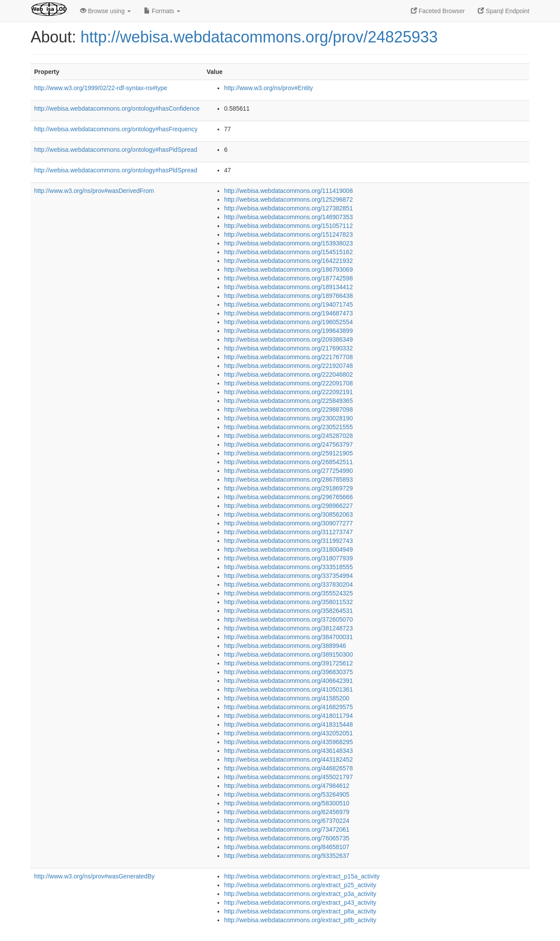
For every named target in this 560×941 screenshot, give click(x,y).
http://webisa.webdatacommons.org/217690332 (288, 348)
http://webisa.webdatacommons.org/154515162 (288, 252)
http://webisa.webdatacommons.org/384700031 (288, 637)
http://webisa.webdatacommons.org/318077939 (288, 558)
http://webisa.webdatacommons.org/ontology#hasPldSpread (116, 170)
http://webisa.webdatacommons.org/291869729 (288, 488)
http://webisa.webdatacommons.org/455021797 (288, 777)
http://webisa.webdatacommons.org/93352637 (287, 856)
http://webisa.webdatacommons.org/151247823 (288, 234)
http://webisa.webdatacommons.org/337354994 (288, 576)
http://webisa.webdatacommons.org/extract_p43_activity (300, 903)
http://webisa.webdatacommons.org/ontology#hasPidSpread (116, 150)
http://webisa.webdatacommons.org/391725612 (288, 663)
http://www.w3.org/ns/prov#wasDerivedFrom (94, 191)
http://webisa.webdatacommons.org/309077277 (288, 523)
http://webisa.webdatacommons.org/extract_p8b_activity (300, 920)
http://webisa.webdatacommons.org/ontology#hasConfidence (117, 108)
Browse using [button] (105, 11)
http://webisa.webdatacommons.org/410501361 (288, 689)
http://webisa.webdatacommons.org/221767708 (288, 357)
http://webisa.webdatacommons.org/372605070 (288, 619)
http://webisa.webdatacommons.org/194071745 (288, 304)
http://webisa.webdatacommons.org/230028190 (288, 418)
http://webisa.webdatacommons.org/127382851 (288, 208)
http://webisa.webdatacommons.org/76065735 (287, 838)
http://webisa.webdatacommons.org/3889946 (285, 646)
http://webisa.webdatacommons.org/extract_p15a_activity (302, 876)
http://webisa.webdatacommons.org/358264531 (288, 611)
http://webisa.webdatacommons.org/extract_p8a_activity (300, 911)
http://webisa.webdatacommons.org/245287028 (288, 436)
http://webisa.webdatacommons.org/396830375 (288, 672)
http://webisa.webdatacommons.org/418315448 (288, 724)
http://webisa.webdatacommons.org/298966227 (288, 506)
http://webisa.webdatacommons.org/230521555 (288, 427)
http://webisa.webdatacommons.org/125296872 (288, 199)
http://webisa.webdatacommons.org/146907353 (288, 217)
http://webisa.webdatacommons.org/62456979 (287, 812)
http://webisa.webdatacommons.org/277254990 (288, 471)
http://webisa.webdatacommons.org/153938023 (288, 243)
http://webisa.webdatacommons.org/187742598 (288, 278)
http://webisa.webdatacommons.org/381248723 (288, 628)
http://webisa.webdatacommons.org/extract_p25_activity (300, 885)
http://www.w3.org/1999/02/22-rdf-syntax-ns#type (101, 88)
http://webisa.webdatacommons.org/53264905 (287, 794)
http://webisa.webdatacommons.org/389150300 (288, 654)
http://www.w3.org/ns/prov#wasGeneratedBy (94, 876)
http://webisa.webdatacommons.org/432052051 (288, 733)
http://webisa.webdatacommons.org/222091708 (288, 383)
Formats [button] (162, 11)
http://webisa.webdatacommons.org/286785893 (288, 479)
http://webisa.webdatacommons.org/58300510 (287, 803)
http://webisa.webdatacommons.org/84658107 (287, 847)
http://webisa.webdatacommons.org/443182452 (288, 759)
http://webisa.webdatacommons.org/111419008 (288, 191)
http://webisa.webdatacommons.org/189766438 (288, 296)
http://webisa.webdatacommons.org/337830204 (288, 584)
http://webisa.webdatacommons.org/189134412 (288, 287)
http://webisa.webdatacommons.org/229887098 (288, 409)
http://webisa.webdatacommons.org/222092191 (288, 392)
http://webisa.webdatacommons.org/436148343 (288, 751)
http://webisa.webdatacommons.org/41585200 (287, 698)
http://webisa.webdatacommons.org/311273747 (288, 532)
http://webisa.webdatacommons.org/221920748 (288, 366)
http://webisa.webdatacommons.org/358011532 (288, 602)
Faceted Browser (438, 11)
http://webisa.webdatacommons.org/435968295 (288, 742)
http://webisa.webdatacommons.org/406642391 (288, 681)
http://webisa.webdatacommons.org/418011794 (288, 716)
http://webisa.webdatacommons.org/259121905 (288, 453)
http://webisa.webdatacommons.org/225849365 (288, 401)
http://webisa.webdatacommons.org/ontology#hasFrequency (116, 129)
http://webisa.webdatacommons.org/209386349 (288, 339)
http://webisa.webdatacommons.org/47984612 (287, 786)
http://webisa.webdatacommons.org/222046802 (288, 374)
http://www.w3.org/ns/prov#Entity (268, 88)
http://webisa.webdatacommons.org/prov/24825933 (259, 37)
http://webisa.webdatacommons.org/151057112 (288, 226)
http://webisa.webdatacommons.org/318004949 (288, 549)
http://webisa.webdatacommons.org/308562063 (288, 514)
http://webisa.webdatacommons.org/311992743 (288, 541)
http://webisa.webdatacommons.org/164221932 (288, 261)
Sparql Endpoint (504, 11)
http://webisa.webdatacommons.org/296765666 (288, 497)
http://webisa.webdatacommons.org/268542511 (288, 462)
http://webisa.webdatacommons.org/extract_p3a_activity (300, 894)
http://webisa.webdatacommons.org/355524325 (288, 593)
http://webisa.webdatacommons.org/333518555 (288, 567)
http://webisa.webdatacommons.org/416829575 (288, 707)
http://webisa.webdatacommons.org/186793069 (288, 269)
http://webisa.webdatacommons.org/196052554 (288, 322)
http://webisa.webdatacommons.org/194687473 (288, 313)
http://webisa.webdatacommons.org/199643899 (288, 331)
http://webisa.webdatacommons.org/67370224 (287, 821)
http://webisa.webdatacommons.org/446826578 (288, 768)
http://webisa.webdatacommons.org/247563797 (288, 444)
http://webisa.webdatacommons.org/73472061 (287, 829)
